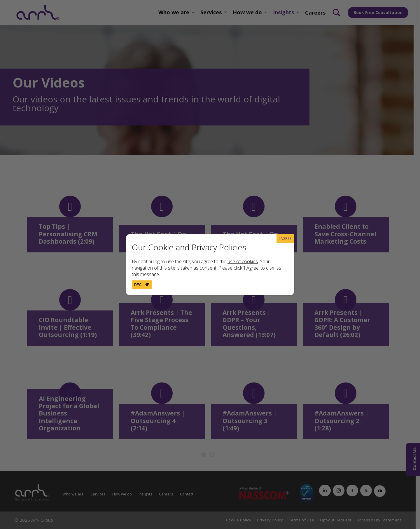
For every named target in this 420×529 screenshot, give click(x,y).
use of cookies (243, 261)
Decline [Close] (142, 285)
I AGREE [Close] (285, 239)
